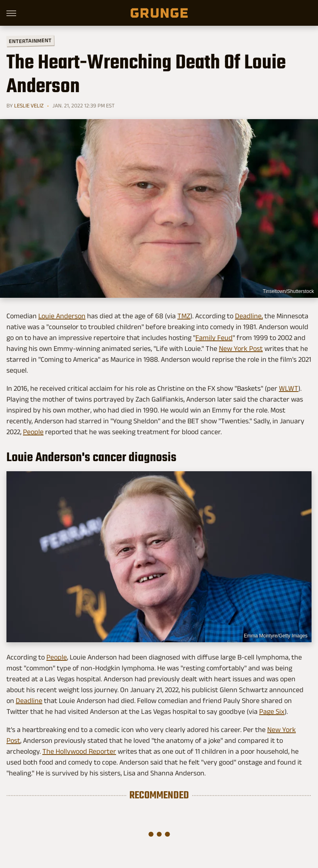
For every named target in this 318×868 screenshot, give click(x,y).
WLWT (289, 388)
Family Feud (214, 338)
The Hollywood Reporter (79, 751)
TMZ (184, 316)
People (33, 432)
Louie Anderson (62, 316)
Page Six (272, 711)
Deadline (29, 701)
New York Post (241, 348)
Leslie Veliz (29, 105)
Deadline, (249, 316)
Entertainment (30, 41)
